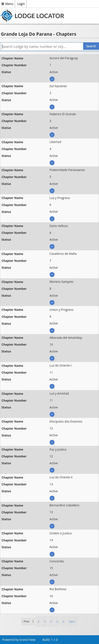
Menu (7, 4)
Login (21, 4)
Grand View (27, 640)
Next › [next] (72, 621)
